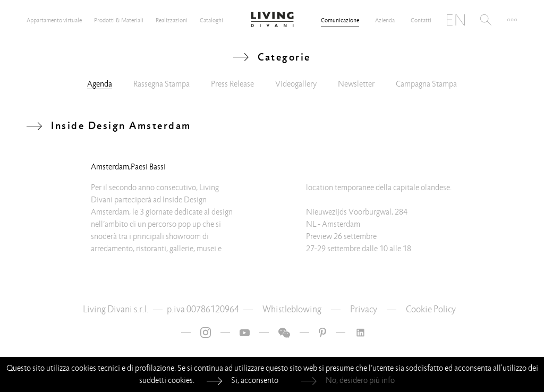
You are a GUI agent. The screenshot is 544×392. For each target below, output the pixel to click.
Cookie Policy (431, 309)
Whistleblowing (292, 309)
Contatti (421, 20)
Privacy (364, 309)
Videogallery (296, 84)
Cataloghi (211, 20)
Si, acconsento (255, 380)
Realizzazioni (172, 20)
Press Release (232, 84)
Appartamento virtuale (54, 20)
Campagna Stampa (426, 84)
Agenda (100, 84)
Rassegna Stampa (161, 84)
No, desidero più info (360, 380)
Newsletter (356, 84)
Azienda (385, 20)
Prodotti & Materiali (119, 20)
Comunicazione (340, 20)
